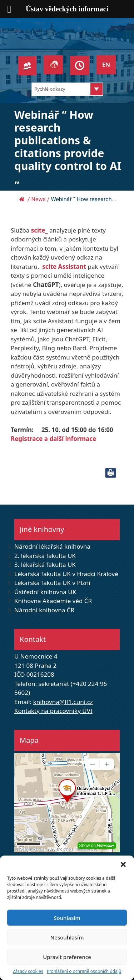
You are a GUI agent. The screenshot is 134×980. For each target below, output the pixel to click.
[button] (123, 864)
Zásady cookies (28, 971)
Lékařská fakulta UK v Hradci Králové (66, 574)
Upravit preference (67, 957)
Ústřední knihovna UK (45, 592)
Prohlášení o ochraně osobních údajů (84, 971)
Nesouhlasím (67, 937)
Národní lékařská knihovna (52, 546)
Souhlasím (67, 918)
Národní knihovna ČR (44, 610)
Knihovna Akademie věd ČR (53, 601)
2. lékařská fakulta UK (45, 556)
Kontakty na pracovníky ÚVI (53, 711)
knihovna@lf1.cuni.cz (63, 702)
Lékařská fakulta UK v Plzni (52, 583)
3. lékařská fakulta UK (45, 564)
